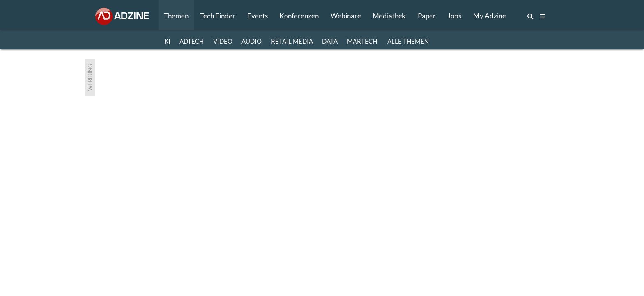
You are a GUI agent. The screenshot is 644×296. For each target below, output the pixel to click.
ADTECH (192, 41)
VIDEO (223, 41)
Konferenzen (299, 16)
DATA (330, 41)
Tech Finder (218, 16)
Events (258, 16)
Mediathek (389, 16)
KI (167, 41)
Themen (176, 16)
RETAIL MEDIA (292, 41)
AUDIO (252, 41)
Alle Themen (408, 41)
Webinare (346, 16)
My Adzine (490, 16)
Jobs (454, 16)
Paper (427, 16)
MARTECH (362, 41)
